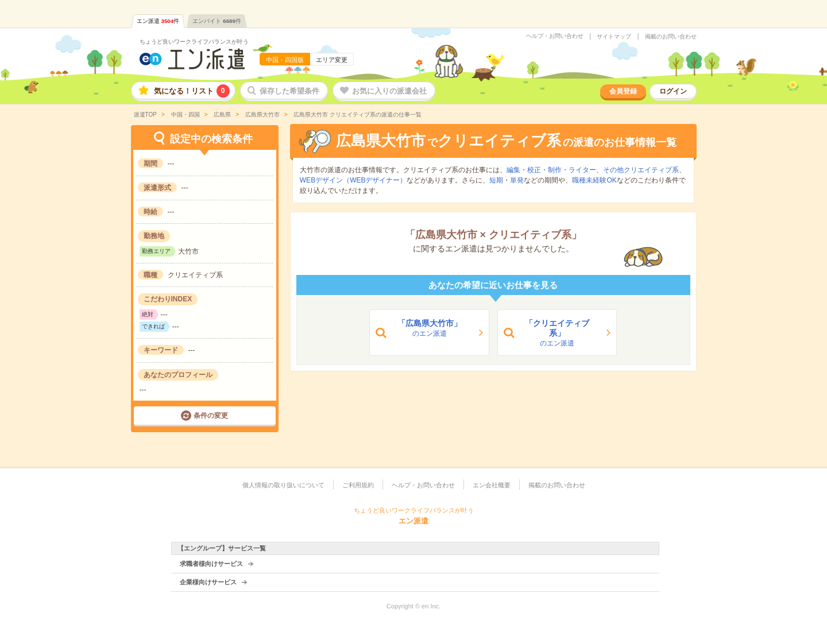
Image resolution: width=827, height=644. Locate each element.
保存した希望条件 (289, 91)
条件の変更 (211, 416)
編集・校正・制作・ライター (551, 170)
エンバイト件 (217, 21)
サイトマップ (614, 37)
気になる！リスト (192, 91)
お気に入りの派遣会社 (389, 91)
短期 (496, 180)
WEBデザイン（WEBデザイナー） (353, 180)
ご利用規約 (358, 485)
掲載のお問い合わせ (671, 37)
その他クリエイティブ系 (641, 170)
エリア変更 (332, 60)
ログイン (673, 91)
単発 (517, 180)
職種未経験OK (594, 180)
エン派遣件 (158, 21)
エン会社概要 (492, 485)
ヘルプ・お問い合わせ (555, 36)
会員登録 (623, 91)
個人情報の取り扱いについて (283, 485)
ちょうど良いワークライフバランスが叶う (194, 42)
